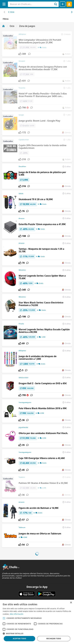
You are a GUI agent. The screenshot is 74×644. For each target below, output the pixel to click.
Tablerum (22, 527)
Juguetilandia (23, 427)
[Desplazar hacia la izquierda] (72, 12)
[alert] (37, 622)
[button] (37, 633)
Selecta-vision (23, 378)
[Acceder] (69, 4)
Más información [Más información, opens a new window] (17, 614)
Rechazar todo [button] (54, 639)
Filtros (6, 19)
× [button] (71, 603)
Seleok (21, 193)
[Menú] (4, 4)
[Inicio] (3, 26)
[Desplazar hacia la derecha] (4, 12)
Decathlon (22, 166)
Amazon (22, 218)
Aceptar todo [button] (19, 639)
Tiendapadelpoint (25, 402)
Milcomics (22, 270)
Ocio (11, 12)
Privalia (21, 324)
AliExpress (22, 351)
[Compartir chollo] (63, 4)
